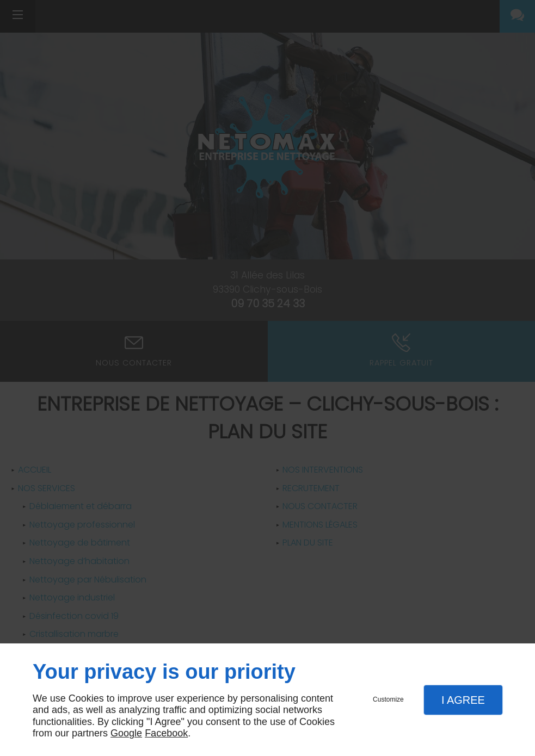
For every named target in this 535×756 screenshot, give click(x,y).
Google (126, 733)
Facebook (166, 733)
